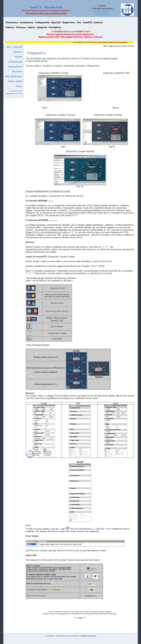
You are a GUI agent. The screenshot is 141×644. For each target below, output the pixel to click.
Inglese (31, 27)
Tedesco (10, 27)
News (19, 86)
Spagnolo (42, 27)
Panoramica (12, 22)
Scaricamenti (15, 67)
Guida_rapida (15, 81)
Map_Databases (14, 76)
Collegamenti (15, 62)
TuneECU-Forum (102, 11)
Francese (21, 27)
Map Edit (56, 22)
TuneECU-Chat (102, 14)
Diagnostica (69, 22)
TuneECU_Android (93, 22)
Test (79, 22)
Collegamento (42, 22)
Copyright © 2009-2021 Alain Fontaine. (62, 636)
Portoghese (55, 27)
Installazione (26, 22)
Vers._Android (14, 47)
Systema (18, 52)
